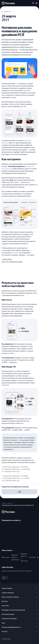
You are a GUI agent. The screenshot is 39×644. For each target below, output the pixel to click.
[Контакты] (37, 632)
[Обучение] (37, 601)
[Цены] (37, 623)
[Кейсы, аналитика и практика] (37, 597)
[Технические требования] (37, 619)
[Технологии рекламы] (37, 614)
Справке (15, 253)
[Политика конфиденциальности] (37, 627)
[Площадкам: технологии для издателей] (37, 610)
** (30, 430)
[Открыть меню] (37, 3)
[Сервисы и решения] (37, 593)
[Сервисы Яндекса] (37, 588)
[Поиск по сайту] (33, 3)
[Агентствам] (37, 606)
